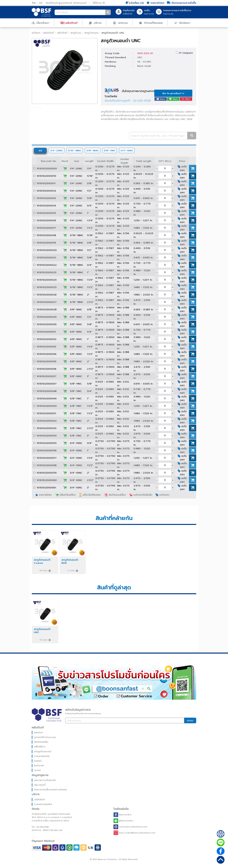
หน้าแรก (36, 33)
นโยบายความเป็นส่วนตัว (45, 780)
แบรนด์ (37, 770)
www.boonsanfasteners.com (130, 827)
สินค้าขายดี (39, 766)
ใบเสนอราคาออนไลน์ (43, 804)
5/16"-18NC (75, 150)
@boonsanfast (123, 821)
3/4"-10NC (127, 150)
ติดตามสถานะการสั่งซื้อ (182, 3)
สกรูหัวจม (76, 33)
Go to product (173, 93)
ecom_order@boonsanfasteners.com (134, 833)
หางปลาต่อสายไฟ (42, 756)
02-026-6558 (142, 101)
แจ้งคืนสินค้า (40, 800)
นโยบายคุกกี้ (40, 785)
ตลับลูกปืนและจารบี (43, 752)
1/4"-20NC (57, 150)
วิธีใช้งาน (99, 3)
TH (34, 3)
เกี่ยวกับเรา (40, 23)
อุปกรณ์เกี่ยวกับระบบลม (45, 737)
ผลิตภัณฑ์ (69, 23)
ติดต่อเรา (182, 23)
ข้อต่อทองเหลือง (41, 742)
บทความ (120, 23)
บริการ (95, 23)
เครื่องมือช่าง (40, 747)
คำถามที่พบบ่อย (151, 23)
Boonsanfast (122, 815)
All (40, 150)
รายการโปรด (155, 3)
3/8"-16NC (93, 150)
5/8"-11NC (110, 150)
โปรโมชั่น (38, 761)
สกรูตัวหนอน (91, 33)
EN (41, 3)
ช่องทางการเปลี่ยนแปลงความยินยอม (51, 790)
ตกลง (190, 720)
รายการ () (149, 12)
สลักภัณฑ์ (62, 33)
